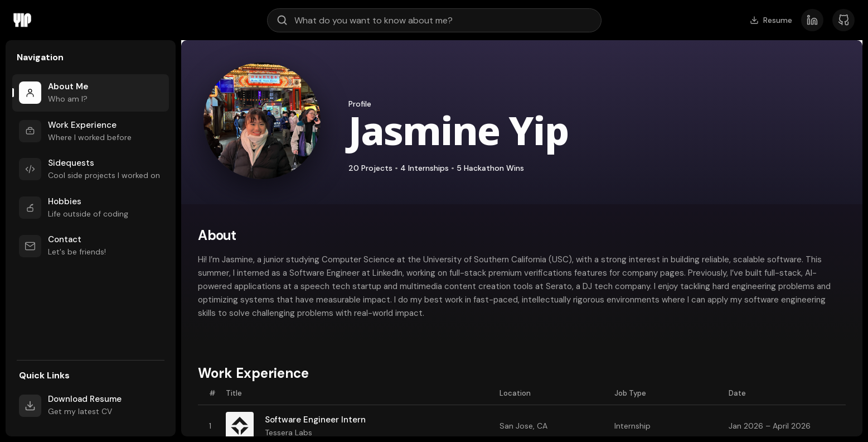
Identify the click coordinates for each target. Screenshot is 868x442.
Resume (771, 20)
